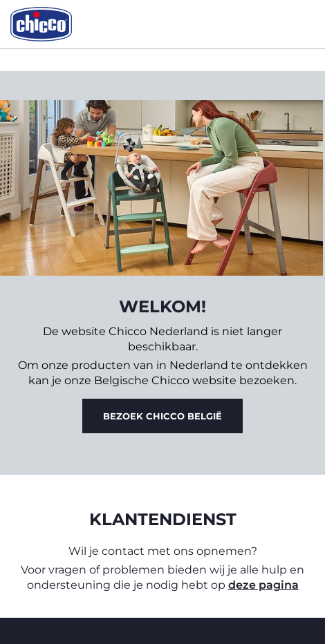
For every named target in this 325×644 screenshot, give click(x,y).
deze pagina (263, 585)
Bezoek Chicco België (162, 416)
